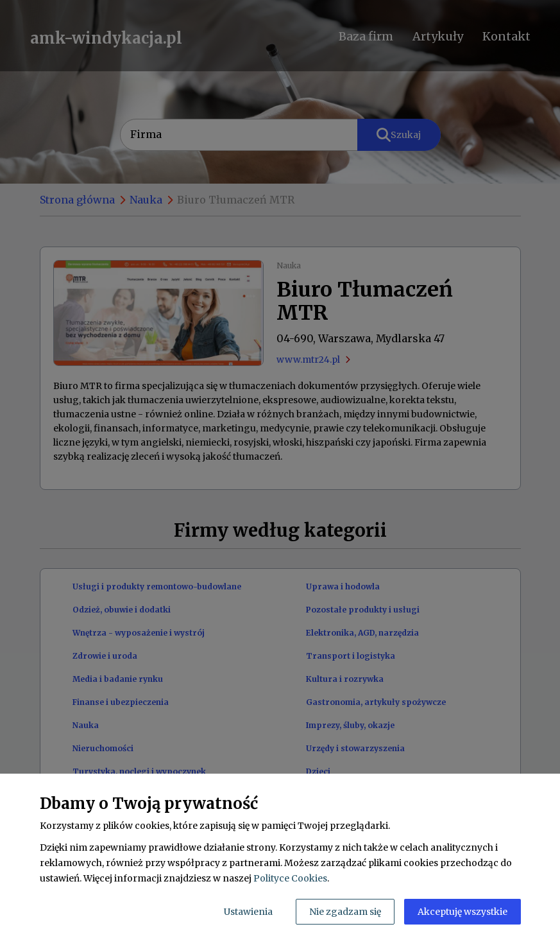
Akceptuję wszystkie (462, 912)
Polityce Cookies (290, 878)
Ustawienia (248, 912)
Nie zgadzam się (345, 912)
